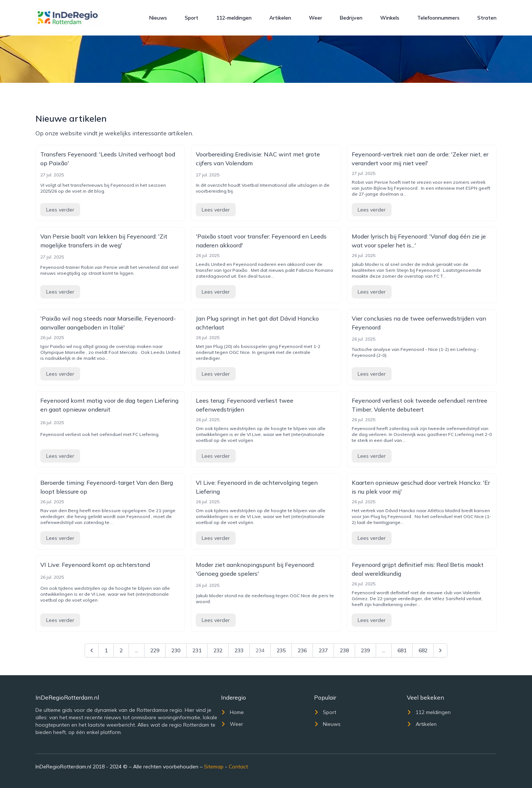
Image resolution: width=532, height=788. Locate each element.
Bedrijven (351, 18)
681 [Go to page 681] (402, 650)
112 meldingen (429, 712)
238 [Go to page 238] (344, 650)
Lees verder (60, 210)
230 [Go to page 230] (176, 650)
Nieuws (158, 18)
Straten (487, 18)
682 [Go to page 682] (423, 650)
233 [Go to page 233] (239, 650)
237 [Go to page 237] (323, 650)
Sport (192, 18)
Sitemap (214, 767)
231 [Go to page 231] (197, 650)
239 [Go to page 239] (365, 650)
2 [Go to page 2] (121, 650)
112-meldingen (234, 18)
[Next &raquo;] (440, 650)
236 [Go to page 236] (302, 650)
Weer (316, 18)
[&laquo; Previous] (92, 650)
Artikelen (280, 18)
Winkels (390, 18)
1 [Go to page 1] (106, 650)
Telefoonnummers (438, 18)
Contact (238, 767)
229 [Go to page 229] (155, 650)
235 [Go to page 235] (281, 650)
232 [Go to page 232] (218, 650)
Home (232, 712)
